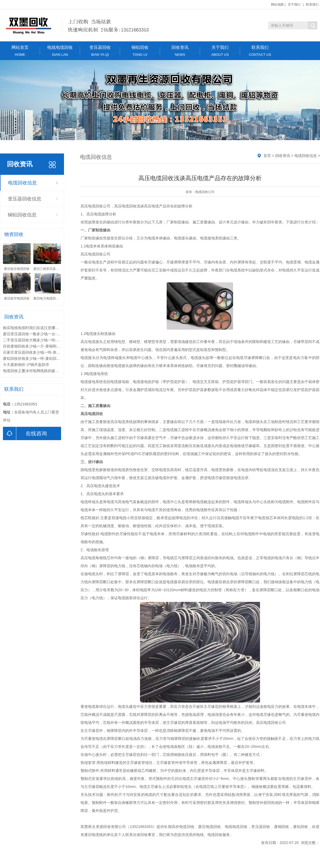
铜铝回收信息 (22, 215)
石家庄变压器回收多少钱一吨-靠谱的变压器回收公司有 (48, 352)
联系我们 (312, 5)
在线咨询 (25, 433)
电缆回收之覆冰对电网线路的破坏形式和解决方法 (44, 371)
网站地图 (277, 5)
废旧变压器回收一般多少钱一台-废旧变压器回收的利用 (48, 334)
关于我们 (294, 5)
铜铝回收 (140, 51)
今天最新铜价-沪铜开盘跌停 (26, 365)
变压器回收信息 (25, 199)
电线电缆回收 (60, 51)
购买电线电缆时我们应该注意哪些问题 (35, 328)
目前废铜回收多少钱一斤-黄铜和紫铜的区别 (39, 346)
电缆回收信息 (22, 183)
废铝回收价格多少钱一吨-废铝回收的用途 (37, 358)
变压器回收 (100, 51)
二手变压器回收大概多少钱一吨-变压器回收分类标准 (47, 340)
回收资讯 (180, 51)
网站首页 (20, 51)
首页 (267, 156)
